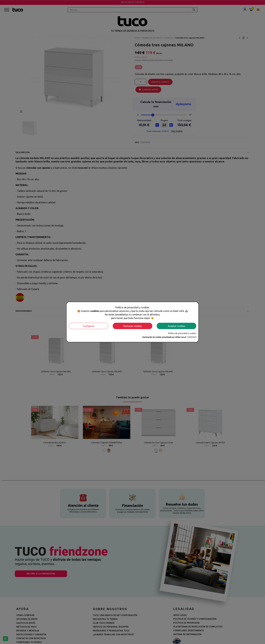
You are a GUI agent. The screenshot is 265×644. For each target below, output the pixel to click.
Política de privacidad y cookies (182, 333)
